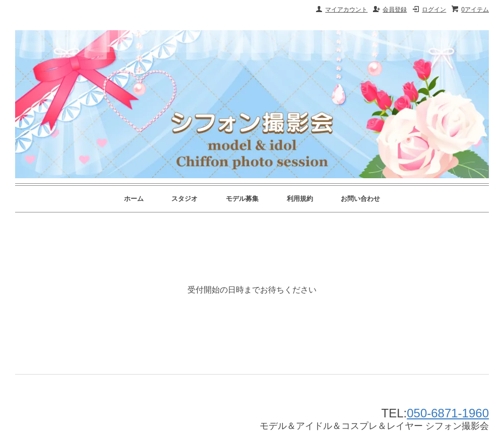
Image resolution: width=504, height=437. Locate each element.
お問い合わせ (360, 199)
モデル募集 (242, 199)
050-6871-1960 (448, 413)
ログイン (434, 10)
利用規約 (300, 199)
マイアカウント (346, 10)
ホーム (134, 199)
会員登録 (395, 10)
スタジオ (184, 199)
